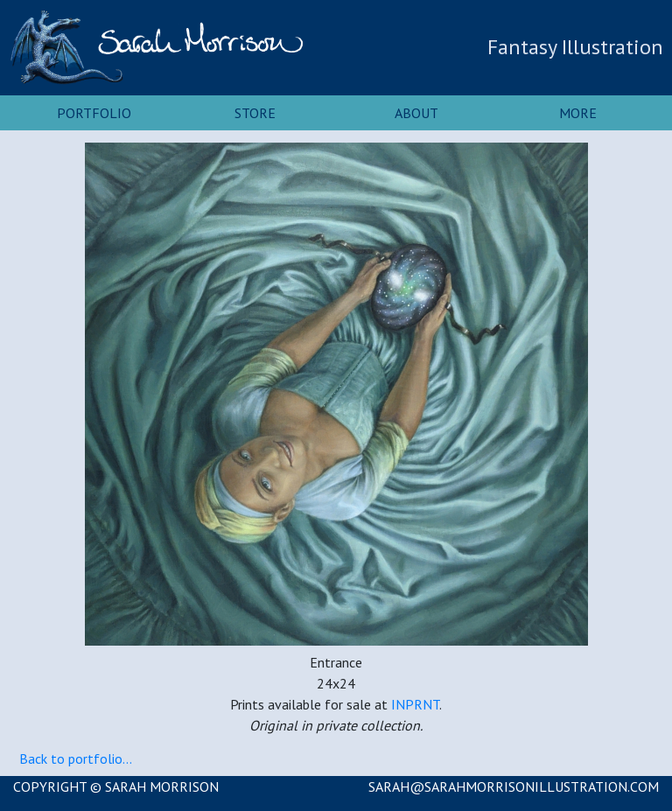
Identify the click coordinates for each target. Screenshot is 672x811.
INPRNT (415, 704)
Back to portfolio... (76, 759)
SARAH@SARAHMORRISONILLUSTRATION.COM (514, 787)
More (578, 113)
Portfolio (94, 113)
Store (255, 113)
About (416, 113)
